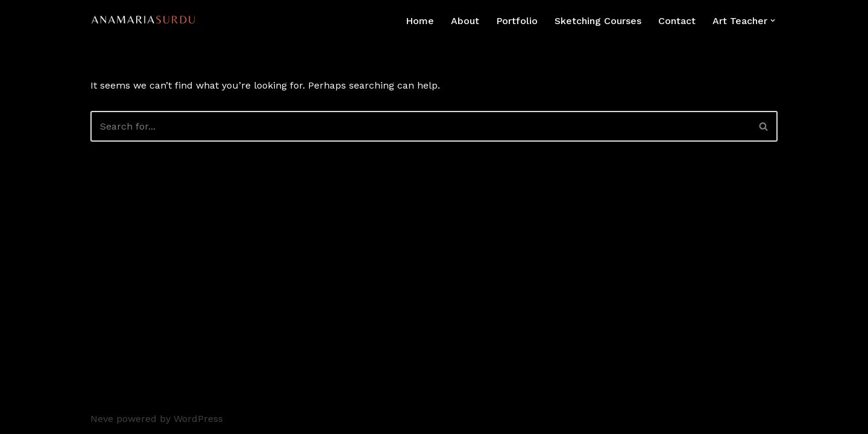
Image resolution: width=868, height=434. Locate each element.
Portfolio (517, 21)
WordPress (198, 419)
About (465, 21)
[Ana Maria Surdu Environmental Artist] (146, 21)
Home (420, 21)
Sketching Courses (598, 21)
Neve (102, 419)
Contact (677, 21)
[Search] (420, 126)
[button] (773, 20)
